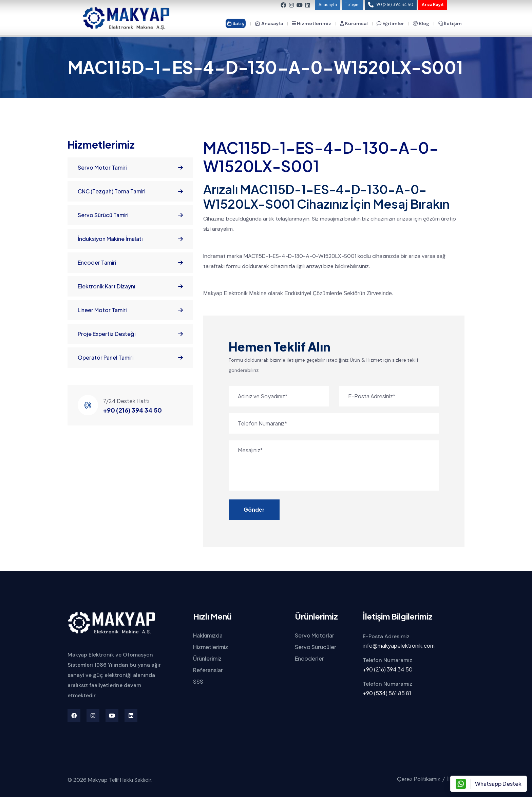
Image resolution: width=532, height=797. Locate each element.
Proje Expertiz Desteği (130, 334)
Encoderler (309, 658)
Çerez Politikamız (419, 779)
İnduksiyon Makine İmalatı (130, 239)
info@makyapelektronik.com (399, 646)
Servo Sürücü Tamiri (130, 215)
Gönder (254, 509)
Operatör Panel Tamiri (130, 358)
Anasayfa (328, 5)
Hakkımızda (208, 635)
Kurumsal (354, 23)
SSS (198, 681)
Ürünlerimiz (207, 658)
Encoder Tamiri (130, 263)
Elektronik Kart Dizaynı (130, 286)
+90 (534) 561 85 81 (387, 693)
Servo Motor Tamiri (130, 168)
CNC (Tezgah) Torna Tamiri (130, 191)
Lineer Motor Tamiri (130, 310)
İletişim (353, 5)
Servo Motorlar (315, 635)
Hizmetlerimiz (311, 23)
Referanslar (208, 670)
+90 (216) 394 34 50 (132, 410)
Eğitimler (390, 23)
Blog (421, 23)
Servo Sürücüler (316, 647)
